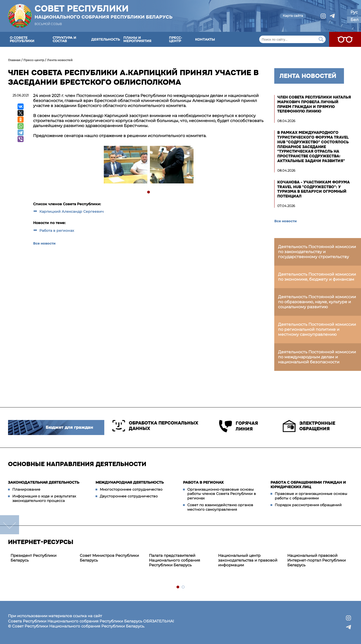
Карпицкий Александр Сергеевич (72, 211)
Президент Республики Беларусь (33, 558)
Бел (354, 20)
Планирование (26, 489)
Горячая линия (239, 426)
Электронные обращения (309, 426)
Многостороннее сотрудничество (131, 489)
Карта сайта (293, 16)
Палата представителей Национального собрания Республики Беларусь (174, 560)
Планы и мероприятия (137, 39)
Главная (14, 60)
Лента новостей (60, 60)
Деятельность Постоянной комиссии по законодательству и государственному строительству (317, 252)
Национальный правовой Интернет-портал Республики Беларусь (317, 560)
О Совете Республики (22, 39)
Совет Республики (104, 12)
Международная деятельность (130, 482)
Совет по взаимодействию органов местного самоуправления (220, 507)
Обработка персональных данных (155, 426)
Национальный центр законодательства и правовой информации (248, 560)
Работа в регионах (57, 231)
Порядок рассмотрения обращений (308, 505)
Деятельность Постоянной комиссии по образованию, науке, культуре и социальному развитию (317, 302)
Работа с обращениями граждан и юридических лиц (308, 485)
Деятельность (106, 39)
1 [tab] (149, 192)
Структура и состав (64, 39)
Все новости (44, 243)
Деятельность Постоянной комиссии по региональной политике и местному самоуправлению (317, 329)
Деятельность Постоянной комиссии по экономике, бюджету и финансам (317, 277)
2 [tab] (183, 587)
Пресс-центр (175, 39)
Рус (354, 12)
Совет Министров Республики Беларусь (109, 558)
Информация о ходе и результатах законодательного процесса (44, 498)
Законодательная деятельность (44, 482)
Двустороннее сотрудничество (129, 496)
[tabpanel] (125, 165)
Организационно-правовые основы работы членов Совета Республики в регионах (222, 494)
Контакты (205, 39)
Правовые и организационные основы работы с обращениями (311, 496)
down (10, 525)
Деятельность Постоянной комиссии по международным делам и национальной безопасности (317, 357)
